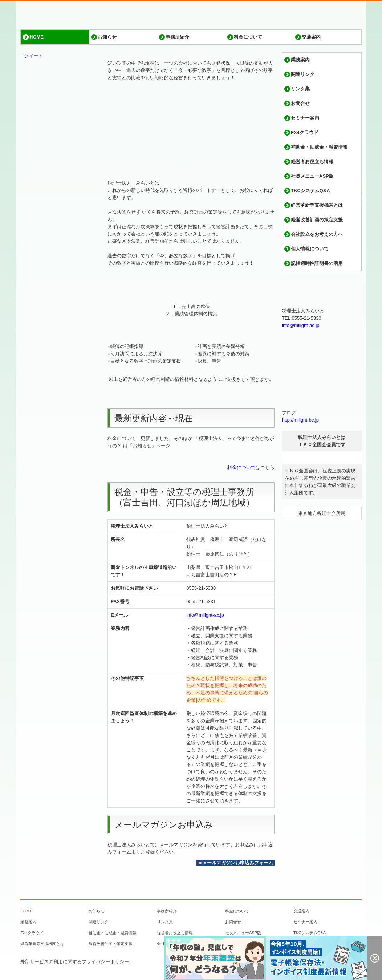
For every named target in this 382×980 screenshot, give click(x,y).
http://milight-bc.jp (300, 420)
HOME (36, 37)
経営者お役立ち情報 (312, 162)
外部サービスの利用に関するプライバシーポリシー (75, 962)
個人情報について (310, 249)
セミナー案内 (305, 118)
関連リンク (303, 74)
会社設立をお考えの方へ (317, 234)
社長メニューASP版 (312, 176)
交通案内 (311, 37)
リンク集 (300, 89)
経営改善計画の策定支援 (317, 220)
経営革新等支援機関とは (317, 205)
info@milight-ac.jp (205, 615)
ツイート (33, 56)
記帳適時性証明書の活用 (317, 263)
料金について (248, 37)
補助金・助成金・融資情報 (319, 147)
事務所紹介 (177, 37)
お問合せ (300, 103)
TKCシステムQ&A (310, 191)
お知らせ (107, 37)
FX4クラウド (305, 132)
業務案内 (300, 60)
